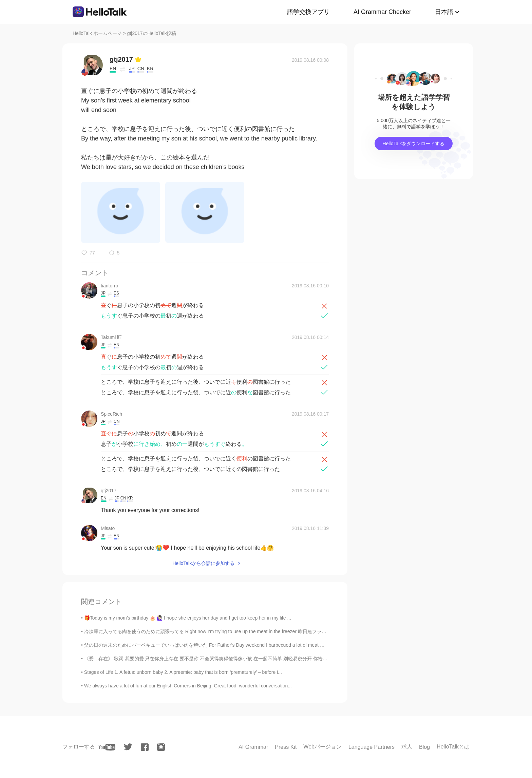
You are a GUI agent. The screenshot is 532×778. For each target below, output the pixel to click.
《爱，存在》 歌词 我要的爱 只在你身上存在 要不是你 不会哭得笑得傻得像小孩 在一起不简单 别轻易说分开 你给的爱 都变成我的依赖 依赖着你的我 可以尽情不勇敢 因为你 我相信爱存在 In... (285, 659)
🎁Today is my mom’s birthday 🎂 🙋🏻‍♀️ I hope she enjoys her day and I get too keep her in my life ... (188, 618)
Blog (424, 747)
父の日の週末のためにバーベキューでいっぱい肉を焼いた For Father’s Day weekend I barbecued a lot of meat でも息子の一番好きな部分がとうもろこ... (247, 645)
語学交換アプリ (308, 12)
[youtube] (107, 747)
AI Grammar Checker (382, 12)
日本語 (444, 12)
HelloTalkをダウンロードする (414, 144)
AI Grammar (253, 747)
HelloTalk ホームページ (97, 33)
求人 (407, 747)
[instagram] (161, 747)
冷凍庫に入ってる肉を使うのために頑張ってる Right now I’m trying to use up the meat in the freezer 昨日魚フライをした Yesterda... (224, 631)
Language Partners (372, 747)
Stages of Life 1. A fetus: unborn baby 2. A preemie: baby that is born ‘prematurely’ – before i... (183, 672)
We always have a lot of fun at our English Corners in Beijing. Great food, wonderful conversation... (188, 686)
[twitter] (128, 747)
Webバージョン (322, 747)
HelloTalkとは (453, 747)
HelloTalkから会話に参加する (203, 563)
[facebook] (145, 747)
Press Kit (286, 747)
